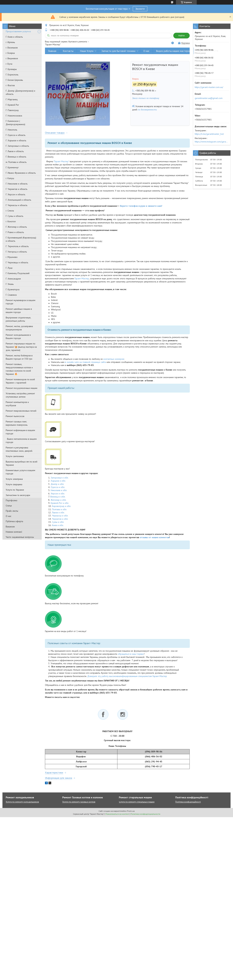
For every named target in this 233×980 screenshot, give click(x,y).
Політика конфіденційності (188, 802)
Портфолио (12, 500)
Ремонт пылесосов (15, 416)
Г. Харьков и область (16, 140)
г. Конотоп (11, 221)
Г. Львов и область (15, 151)
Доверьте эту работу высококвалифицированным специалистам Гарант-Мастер (127, 677)
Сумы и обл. (58, 522)
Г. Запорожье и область (17, 146)
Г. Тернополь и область (17, 246)
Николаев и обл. (59, 491)
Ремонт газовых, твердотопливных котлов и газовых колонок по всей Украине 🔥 (19, 369)
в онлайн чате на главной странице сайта (85, 363)
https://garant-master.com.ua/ (209, 87)
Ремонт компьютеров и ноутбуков (17, 404)
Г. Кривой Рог (12, 105)
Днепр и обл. (57, 485)
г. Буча (9, 64)
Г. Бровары (11, 69)
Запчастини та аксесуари (18, 495)
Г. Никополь (11, 130)
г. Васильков (12, 48)
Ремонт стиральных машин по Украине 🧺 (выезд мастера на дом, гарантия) (21, 347)
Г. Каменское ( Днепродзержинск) (15, 123)
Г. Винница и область (16, 157)
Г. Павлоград (12, 110)
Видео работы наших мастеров (173, 51)
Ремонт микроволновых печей (21, 411)
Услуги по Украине (15, 490)
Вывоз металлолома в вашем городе (21, 441)
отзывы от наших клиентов (154, 538)
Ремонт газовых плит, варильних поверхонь (17, 423)
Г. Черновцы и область (17, 262)
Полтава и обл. (59, 510)
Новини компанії (14, 532)
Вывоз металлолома (208, 51)
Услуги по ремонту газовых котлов (79, 802)
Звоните (140, 9)
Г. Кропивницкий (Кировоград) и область (21, 239)
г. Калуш (10, 178)
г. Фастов (10, 85)
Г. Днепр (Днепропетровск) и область (20, 92)
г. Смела (10, 211)
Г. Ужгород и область (16, 252)
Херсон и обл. (58, 494)
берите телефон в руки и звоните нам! (141, 206)
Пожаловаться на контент (117, 814)
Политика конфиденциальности (145, 814)
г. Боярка (10, 53)
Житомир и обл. (59, 500)
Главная (52, 51)
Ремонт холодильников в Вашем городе (18, 337)
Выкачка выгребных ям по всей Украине (22, 463)
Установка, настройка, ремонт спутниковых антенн (20, 395)
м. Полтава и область (16, 162)
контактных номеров (114, 359)
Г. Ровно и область (15, 232)
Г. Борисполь (12, 75)
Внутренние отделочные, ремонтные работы (18, 319)
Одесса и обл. (58, 488)
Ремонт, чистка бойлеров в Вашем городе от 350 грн (19, 357)
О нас (9, 516)
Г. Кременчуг (12, 167)
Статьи (9, 506)
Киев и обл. (58, 526)
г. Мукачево (12, 257)
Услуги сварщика (14, 484)
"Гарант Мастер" (61, 162)
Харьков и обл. (58, 481)
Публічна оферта (14, 521)
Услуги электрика (14, 479)
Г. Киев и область (14, 37)
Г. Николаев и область (17, 184)
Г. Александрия (13, 279)
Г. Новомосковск (14, 116)
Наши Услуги (87, 51)
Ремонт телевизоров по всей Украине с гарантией (20, 381)
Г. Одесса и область (16, 135)
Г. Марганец (12, 99)
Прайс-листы (12, 511)
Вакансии (10, 527)
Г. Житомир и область (16, 227)
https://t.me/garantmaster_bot (209, 134)
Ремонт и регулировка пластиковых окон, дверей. (19, 449)
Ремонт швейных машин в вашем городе (19, 311)
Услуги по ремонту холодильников (22, 802)
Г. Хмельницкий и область (18, 200)
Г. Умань (10, 284)
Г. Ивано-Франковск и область (21, 173)
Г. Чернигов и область (17, 189)
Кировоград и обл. (61, 507)
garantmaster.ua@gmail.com (209, 98)
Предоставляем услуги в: (18, 31)
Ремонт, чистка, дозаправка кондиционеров (19, 328)
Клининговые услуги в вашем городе (20, 472)
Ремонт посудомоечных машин (22, 388)
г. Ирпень (10, 42)
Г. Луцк (9, 268)
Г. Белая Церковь (14, 80)
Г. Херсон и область (15, 194)
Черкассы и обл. (60, 516)
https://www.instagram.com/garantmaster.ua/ (212, 142)
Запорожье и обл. (60, 478)
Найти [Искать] (181, 36)
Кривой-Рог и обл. (60, 503)
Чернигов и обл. (60, 519)
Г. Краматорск (13, 289)
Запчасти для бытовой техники (118, 51)
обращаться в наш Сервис (131, 654)
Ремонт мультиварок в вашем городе (21, 302)
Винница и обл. (58, 497)
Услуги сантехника (15, 456)
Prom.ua (131, 811)
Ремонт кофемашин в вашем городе (20, 432)
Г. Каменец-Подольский (18, 273)
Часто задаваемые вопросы (20, 537)
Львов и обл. (58, 513)
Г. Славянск (11, 295)
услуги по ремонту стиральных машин (137, 802)
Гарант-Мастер (82, 279)
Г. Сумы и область (14, 216)
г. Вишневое (12, 58)
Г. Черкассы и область (17, 205)
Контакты (68, 51)
